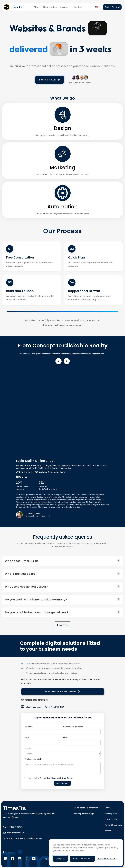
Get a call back (62, 784)
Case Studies (50, 7)
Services (65, 7)
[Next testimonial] (67, 361)
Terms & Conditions (48, 778)
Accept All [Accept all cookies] (60, 859)
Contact (78, 7)
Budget (27, 748)
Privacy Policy (66, 778)
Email (27, 737)
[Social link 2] (13, 860)
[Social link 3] (20, 860)
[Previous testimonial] (58, 361)
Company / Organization (73, 727)
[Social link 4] (27, 860)
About (37, 7)
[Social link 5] (34, 860)
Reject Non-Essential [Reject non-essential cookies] (82, 859)
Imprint (108, 831)
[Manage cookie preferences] (107, 859)
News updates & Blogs (84, 814)
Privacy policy (111, 820)
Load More (62, 625)
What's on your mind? (33, 759)
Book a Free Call (112, 7)
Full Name (29, 727)
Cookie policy (111, 814)
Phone (66, 737)
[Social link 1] (6, 860)
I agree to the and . (50, 778)
